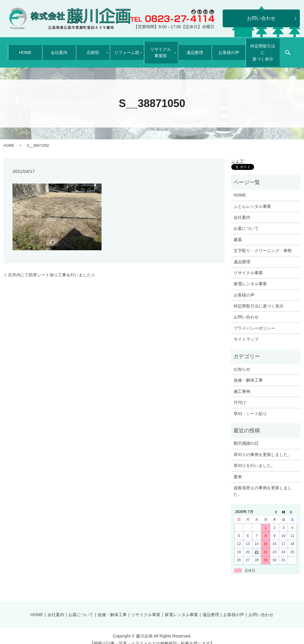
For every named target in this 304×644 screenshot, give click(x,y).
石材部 (91, 49)
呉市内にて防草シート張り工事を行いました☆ (52, 267)
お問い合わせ (246, 310)
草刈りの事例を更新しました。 (263, 447)
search (288, 49)
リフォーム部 (125, 49)
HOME (25, 49)
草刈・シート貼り (250, 406)
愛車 (238, 469)
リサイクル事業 (248, 265)
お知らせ (242, 362)
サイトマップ (246, 332)
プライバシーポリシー (254, 321)
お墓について (246, 221)
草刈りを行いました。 (254, 458)
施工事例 (242, 384)
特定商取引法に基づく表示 (263, 49)
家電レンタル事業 (250, 277)
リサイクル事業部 (159, 49)
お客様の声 (229, 49)
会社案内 (59, 49)
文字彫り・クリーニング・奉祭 (263, 243)
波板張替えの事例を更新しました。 (263, 484)
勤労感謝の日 (246, 436)
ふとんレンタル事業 (252, 199)
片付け (240, 395)
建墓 (238, 232)
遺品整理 (195, 49)
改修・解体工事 (248, 373)
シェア (237, 154)
